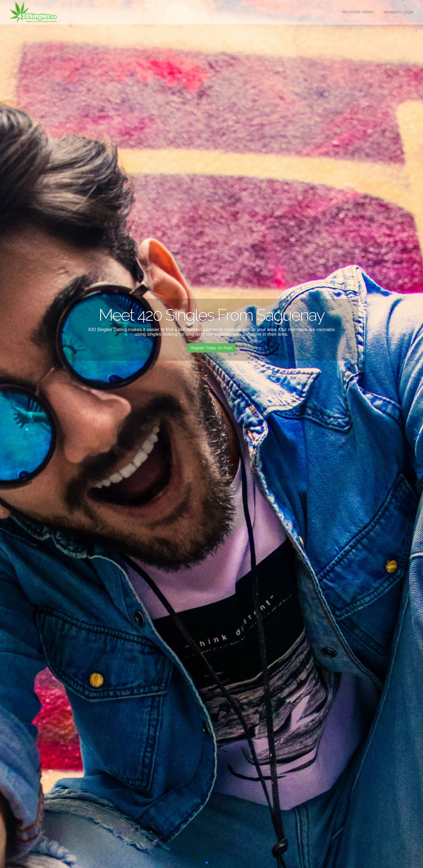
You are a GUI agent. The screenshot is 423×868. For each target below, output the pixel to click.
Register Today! (358, 12)
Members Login (398, 12)
